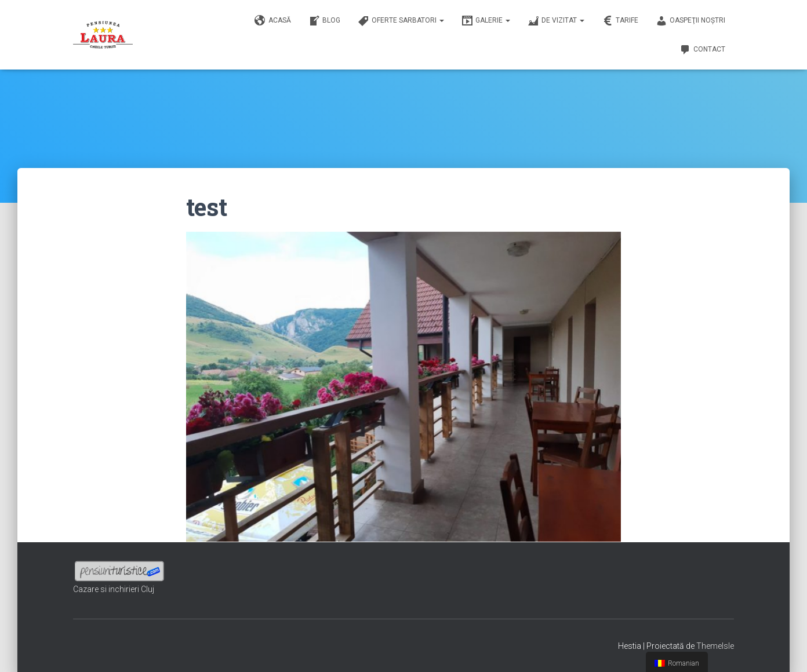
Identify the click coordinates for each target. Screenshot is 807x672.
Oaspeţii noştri (690, 21)
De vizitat (556, 21)
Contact (702, 50)
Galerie (486, 21)
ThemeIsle (715, 646)
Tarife (620, 21)
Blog (324, 21)
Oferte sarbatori (401, 21)
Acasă (273, 21)
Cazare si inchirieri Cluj (114, 589)
